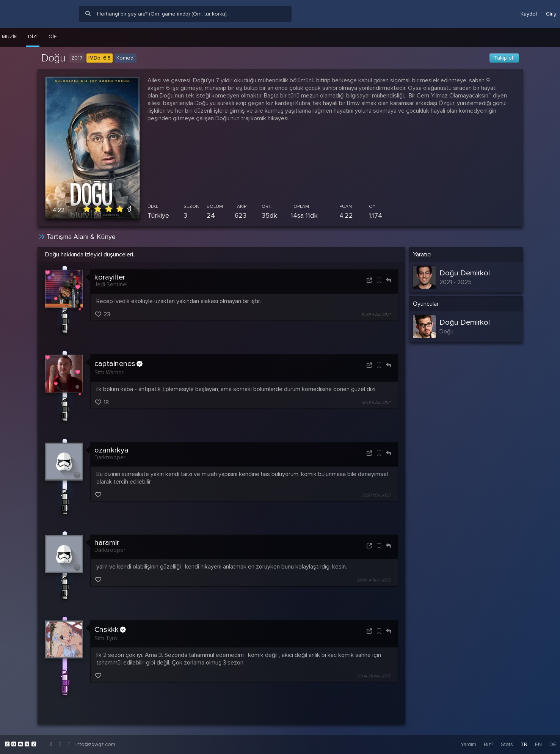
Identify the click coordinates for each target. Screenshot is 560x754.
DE (553, 744)
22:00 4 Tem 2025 (373, 580)
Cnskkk (110, 630)
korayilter (110, 277)
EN (538, 744)
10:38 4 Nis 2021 (376, 315)
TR (524, 744)
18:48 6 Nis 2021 (376, 403)
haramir (107, 543)
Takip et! (504, 58)
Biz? (489, 744)
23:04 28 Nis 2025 (373, 676)
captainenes (118, 364)
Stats (507, 744)
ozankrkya (111, 450)
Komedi (125, 58)
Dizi (33, 37)
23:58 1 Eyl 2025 (376, 495)
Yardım (468, 744)
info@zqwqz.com (95, 744)
